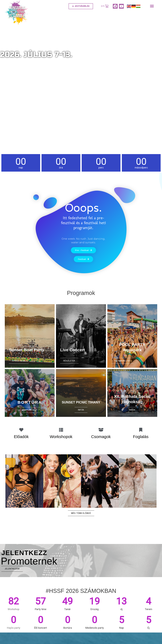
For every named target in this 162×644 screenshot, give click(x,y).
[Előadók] (21, 430)
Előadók (21, 437)
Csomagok (101, 437)
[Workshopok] (61, 430)
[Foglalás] (141, 430)
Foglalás (141, 437)
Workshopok (61, 437)
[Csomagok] (101, 430)
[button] (152, 6)
